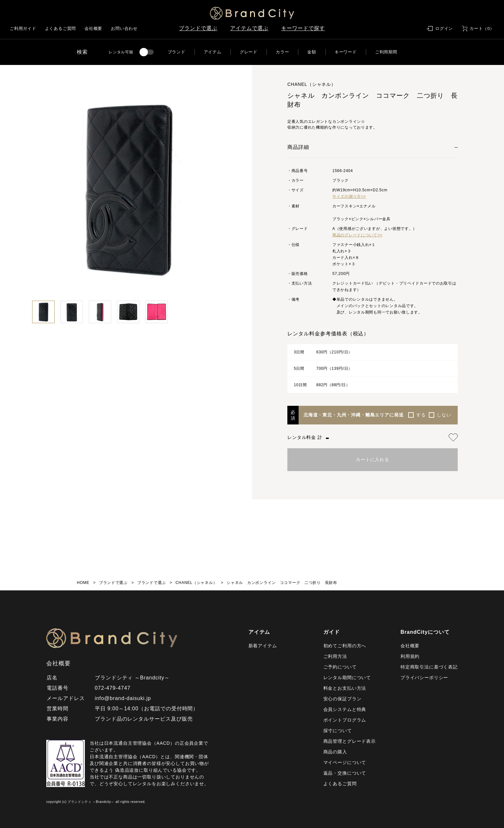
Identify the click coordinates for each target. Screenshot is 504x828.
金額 (312, 52)
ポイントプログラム (345, 720)
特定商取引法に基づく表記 (429, 667)
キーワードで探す (303, 28)
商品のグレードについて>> (357, 235)
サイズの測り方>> (349, 196)
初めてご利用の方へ (345, 646)
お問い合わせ (124, 28)
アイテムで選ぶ (249, 28)
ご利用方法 (335, 656)
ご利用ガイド (23, 28)
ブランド (177, 52)
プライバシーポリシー (424, 678)
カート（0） (482, 28)
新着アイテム (263, 646)
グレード (249, 52)
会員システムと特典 (345, 709)
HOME (83, 583)
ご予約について (340, 667)
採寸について (338, 731)
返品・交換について (345, 773)
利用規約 (410, 656)
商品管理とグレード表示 (350, 741)
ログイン (444, 28)
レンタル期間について (347, 678)
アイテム (213, 52)
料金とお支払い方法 (345, 688)
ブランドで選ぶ (198, 28)
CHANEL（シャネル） (196, 583)
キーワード (346, 52)
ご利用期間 (386, 52)
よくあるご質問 (60, 28)
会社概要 (93, 28)
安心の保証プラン (342, 699)
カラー (282, 52)
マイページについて (345, 762)
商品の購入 (335, 752)
